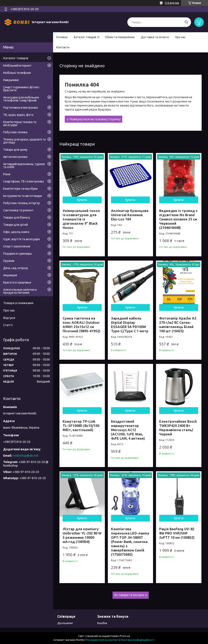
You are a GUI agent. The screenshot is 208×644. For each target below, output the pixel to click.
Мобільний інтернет (17, 66)
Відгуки (9, 318)
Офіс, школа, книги (16, 232)
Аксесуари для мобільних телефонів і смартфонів (21, 99)
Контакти (63, 47)
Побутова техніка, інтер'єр (22, 203)
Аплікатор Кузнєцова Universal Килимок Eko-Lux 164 (130, 215)
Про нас (180, 37)
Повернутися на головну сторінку (95, 119)
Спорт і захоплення (17, 246)
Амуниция (10, 275)
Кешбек (102, 623)
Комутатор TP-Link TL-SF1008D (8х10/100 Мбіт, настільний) (81, 426)
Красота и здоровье (17, 282)
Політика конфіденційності (137, 640)
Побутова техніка (15, 132)
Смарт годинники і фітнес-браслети (22, 89)
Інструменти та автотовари (22, 196)
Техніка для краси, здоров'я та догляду (24, 141)
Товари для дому (15, 150)
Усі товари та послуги (129, 595)
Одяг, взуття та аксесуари (21, 239)
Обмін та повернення (120, 37)
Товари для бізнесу (17, 217)
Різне (7, 174)
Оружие (9, 261)
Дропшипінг (65, 623)
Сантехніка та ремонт (18, 210)
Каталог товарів (85, 37)
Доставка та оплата (155, 37)
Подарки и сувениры (18, 254)
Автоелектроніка (15, 157)
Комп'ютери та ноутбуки (20, 189)
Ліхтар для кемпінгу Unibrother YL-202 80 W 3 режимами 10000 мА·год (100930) (82, 535)
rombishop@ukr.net (25, 456)
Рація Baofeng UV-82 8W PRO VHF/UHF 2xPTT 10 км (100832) (177, 533)
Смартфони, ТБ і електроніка (23, 181)
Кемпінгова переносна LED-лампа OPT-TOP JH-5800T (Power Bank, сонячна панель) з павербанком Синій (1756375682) (130, 542)
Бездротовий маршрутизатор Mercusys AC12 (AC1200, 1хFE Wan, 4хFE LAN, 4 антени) (128, 430)
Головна (62, 37)
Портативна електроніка (20, 108)
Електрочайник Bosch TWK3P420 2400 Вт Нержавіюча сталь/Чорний (178, 428)
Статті (8, 325)
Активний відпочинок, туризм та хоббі (24, 166)
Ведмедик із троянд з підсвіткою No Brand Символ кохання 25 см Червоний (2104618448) (178, 219)
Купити (82, 200)
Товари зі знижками (18, 303)
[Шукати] (186, 22)
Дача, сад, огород (15, 268)
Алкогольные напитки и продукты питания (20, 291)
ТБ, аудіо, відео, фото (18, 115)
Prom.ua (125, 636)
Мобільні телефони (17, 73)
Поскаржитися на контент (102, 640)
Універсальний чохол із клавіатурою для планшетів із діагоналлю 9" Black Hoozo (81, 219)
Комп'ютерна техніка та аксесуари (20, 123)
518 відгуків (172, 3)
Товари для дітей (15, 225)
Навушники (11, 80)
